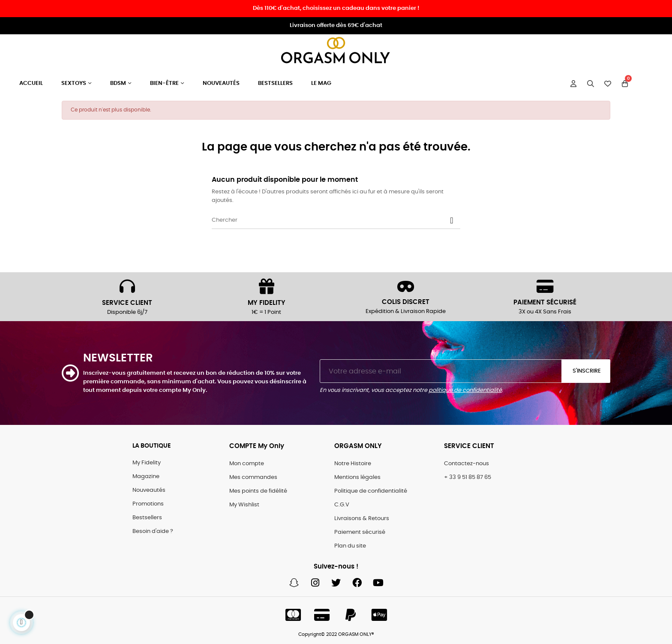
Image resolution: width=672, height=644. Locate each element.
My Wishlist (244, 505)
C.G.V (342, 505)
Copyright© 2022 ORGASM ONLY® (336, 634)
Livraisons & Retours (362, 519)
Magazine (146, 477)
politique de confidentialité (465, 390)
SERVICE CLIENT (127, 303)
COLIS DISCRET (406, 302)
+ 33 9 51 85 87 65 (468, 477)
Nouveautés (149, 490)
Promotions (148, 504)
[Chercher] (336, 220)
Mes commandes (253, 477)
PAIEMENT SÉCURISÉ (545, 302)
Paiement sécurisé (360, 532)
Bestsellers (147, 518)
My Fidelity (147, 463)
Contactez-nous (466, 464)
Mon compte (247, 464)
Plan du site (350, 546)
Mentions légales (357, 477)
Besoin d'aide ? (153, 531)
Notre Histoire (353, 464)
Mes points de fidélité (258, 491)
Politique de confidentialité (371, 491)
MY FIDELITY (267, 303)
